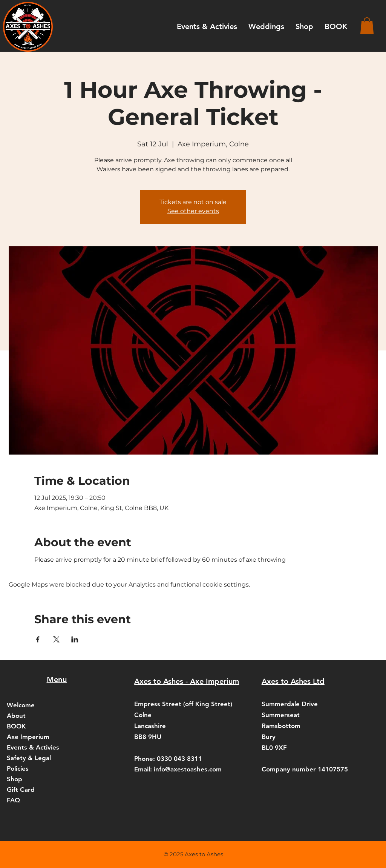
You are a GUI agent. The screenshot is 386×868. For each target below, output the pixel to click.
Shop (15, 779)
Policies (18, 768)
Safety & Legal (29, 758)
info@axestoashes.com (188, 769)
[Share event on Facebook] (38, 639)
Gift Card (21, 790)
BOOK (16, 726)
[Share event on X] (56, 639)
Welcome (21, 705)
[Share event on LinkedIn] (75, 639)
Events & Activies (33, 747)
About (16, 716)
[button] (367, 26)
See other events (193, 211)
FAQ (13, 800)
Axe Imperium (28, 737)
